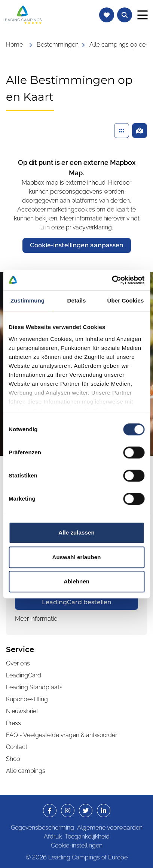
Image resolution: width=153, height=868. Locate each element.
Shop (13, 759)
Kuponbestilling (27, 699)
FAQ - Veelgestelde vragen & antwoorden (62, 735)
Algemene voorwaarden (110, 828)
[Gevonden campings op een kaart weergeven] (140, 131)
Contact (17, 747)
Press (13, 723)
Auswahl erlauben (77, 557)
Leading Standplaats (34, 687)
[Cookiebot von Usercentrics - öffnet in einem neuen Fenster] (112, 280)
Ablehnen (76, 581)
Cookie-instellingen (77, 845)
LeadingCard (24, 675)
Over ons (18, 663)
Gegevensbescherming (42, 828)
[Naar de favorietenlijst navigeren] (107, 15)
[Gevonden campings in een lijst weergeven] (122, 131)
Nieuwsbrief (22, 711)
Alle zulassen (76, 532)
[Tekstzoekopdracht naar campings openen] (125, 15)
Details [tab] (77, 300)
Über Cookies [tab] (126, 300)
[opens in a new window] (76, 602)
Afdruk (53, 836)
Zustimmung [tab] (27, 300)
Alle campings (26, 771)
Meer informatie (36, 619)
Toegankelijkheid (87, 836)
